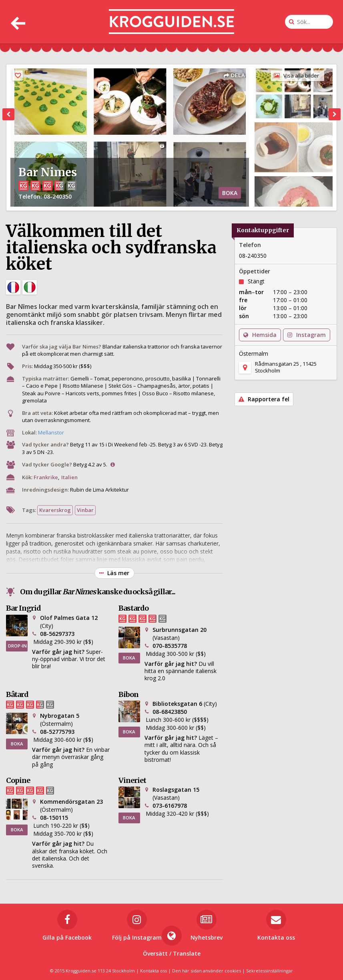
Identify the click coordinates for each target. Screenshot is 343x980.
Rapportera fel (264, 399)
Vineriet (132, 780)
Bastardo (133, 608)
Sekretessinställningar (270, 971)
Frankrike (46, 477)
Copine (18, 780)
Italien (69, 477)
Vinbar (85, 510)
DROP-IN (17, 646)
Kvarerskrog (55, 510)
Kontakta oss (153, 971)
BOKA (230, 193)
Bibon (128, 694)
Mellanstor (51, 432)
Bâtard (17, 694)
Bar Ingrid (23, 608)
